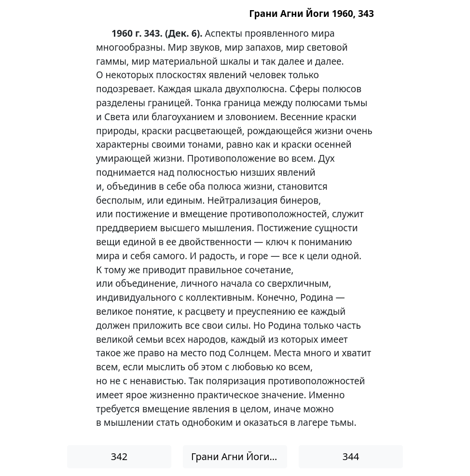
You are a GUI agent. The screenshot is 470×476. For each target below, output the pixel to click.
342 (119, 456)
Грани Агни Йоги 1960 (239, 456)
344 (351, 456)
